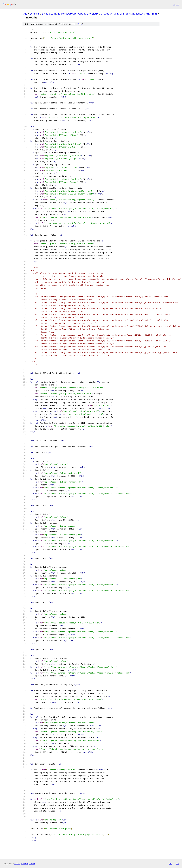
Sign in (176, 4)
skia (25, 14)
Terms (32, 864)
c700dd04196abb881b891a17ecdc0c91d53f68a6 (129, 14)
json (177, 864)
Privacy (24, 864)
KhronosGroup (67, 14)
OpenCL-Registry (88, 14)
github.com (49, 14)
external (35, 14)
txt (170, 864)
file (80, 24)
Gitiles (17, 864)
